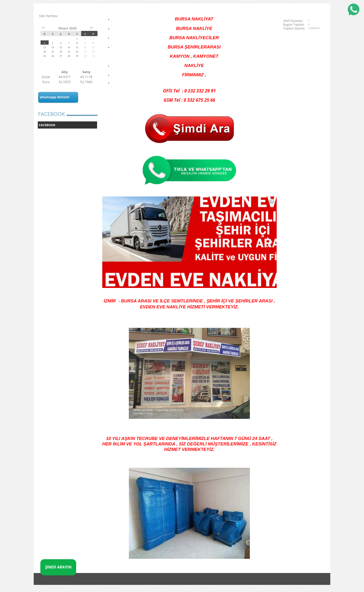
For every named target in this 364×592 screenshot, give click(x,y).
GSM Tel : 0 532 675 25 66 (189, 100)
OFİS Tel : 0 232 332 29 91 (189, 91)
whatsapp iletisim (55, 97)
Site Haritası (48, 16)
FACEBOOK (47, 125)
